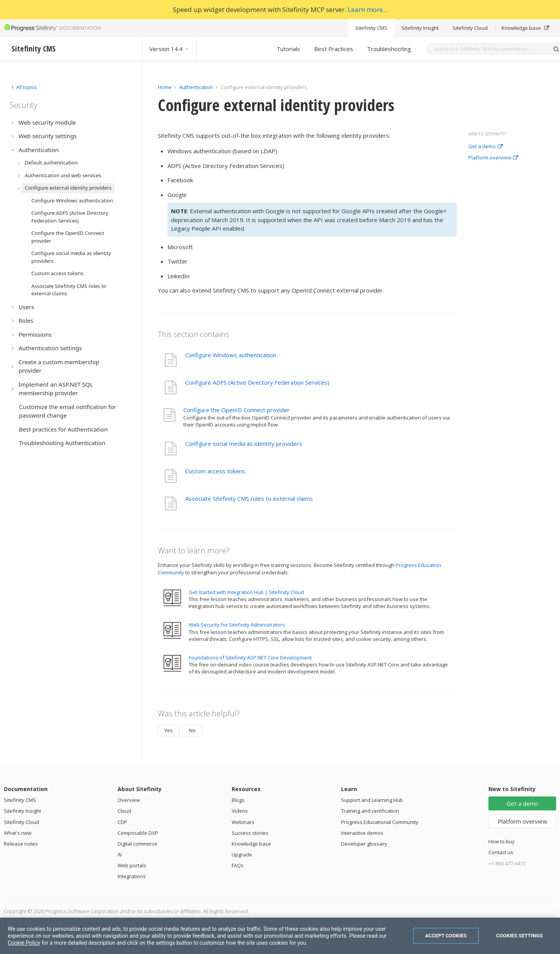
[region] (280, 936)
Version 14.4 (169, 49)
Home (165, 87)
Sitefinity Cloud (470, 28)
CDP (122, 822)
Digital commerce (137, 844)
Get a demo (486, 147)
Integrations (132, 876)
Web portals (132, 865)
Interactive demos (362, 833)
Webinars (243, 822)
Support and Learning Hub (372, 800)
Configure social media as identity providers (244, 444)
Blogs (238, 800)
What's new (18, 833)
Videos (240, 811)
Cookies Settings (520, 936)
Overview (129, 800)
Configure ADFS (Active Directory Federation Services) (257, 382)
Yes (169, 730)
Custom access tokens (215, 471)
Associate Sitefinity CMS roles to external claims (249, 498)
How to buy (502, 841)
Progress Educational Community (380, 822)
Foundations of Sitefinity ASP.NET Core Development (250, 658)
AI (120, 855)
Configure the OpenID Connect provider (236, 410)
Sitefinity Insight (420, 28)
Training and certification (370, 811)
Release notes (21, 844)
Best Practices (334, 49)
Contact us (501, 852)
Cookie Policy (24, 943)
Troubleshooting (389, 49)
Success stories (250, 833)
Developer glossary (364, 844)
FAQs (238, 865)
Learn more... (368, 9)
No (192, 730)
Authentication (196, 87)
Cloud (124, 811)
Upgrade (242, 855)
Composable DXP (138, 833)
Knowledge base (525, 28)
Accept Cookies (446, 936)
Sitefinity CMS (371, 28)
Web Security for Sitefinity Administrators (237, 625)
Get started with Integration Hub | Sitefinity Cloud (246, 592)
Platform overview (493, 158)
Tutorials (288, 49)
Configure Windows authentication (231, 355)
